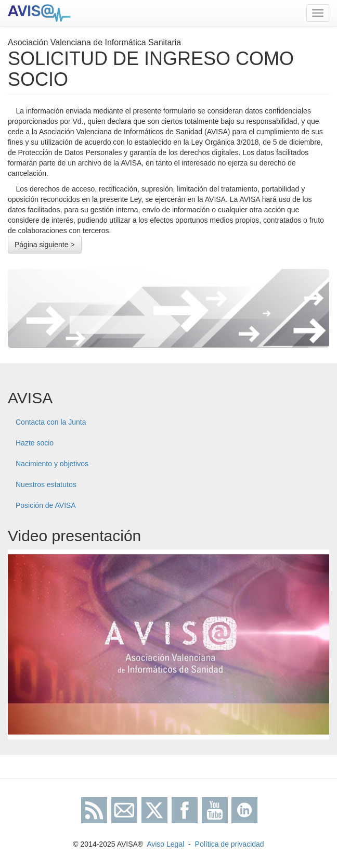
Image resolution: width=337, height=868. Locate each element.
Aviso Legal (165, 844)
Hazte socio (35, 443)
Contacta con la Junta (51, 422)
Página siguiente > (45, 245)
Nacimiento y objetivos (52, 464)
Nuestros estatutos (46, 484)
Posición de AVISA (46, 505)
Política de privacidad (230, 844)
